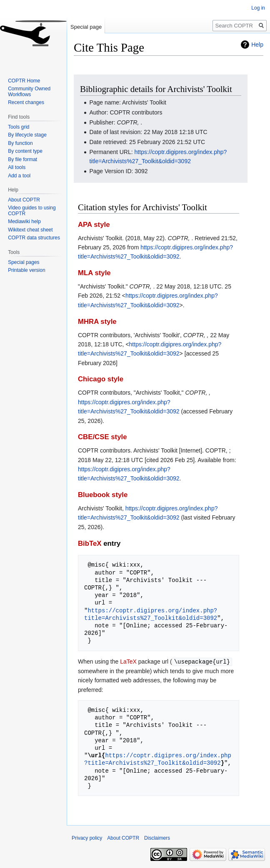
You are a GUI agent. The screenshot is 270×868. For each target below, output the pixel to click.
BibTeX (90, 543)
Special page (86, 27)
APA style (94, 225)
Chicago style (101, 379)
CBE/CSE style (102, 437)
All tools (17, 167)
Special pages (24, 262)
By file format (22, 159)
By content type (25, 151)
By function (20, 143)
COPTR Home (24, 81)
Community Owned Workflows (29, 92)
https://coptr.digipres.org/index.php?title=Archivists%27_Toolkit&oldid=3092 (151, 614)
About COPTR (24, 200)
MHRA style (97, 322)
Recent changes (26, 102)
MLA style (94, 273)
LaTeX (128, 662)
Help (257, 45)
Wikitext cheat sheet (30, 230)
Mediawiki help (24, 221)
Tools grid (19, 127)
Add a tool (19, 176)
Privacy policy (87, 838)
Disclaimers (157, 838)
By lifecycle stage (27, 135)
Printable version (26, 270)
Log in (258, 8)
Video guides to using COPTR (32, 211)
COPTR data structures (34, 238)
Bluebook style (103, 495)
